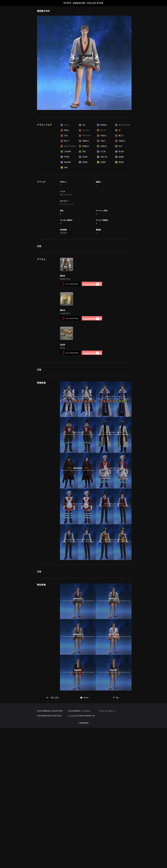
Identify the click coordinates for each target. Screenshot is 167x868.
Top (116, 698)
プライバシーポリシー (107, 711)
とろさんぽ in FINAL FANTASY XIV (81, 716)
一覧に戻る (53, 698)
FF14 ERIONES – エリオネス (79, 711)
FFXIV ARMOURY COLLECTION (84, 3)
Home (84, 698)
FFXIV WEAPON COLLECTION (49, 716)
